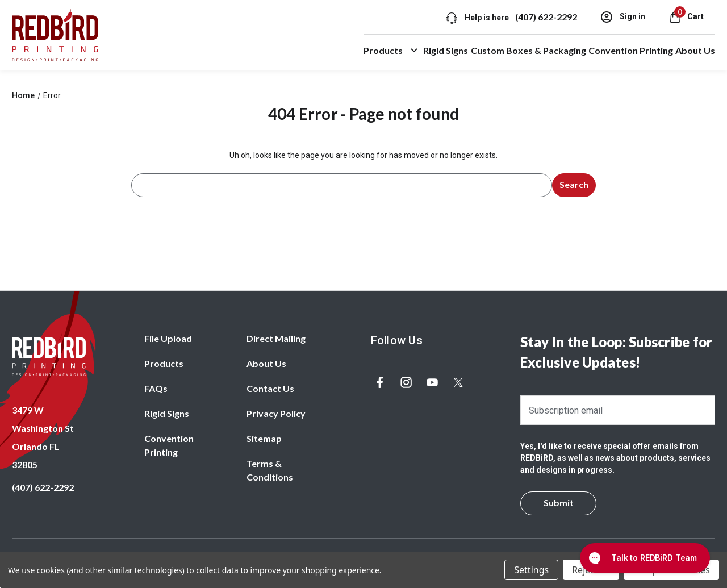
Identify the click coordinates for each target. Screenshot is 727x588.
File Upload (168, 338)
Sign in (622, 17)
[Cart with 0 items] (686, 16)
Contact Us (270, 388)
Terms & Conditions (270, 470)
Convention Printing (631, 50)
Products (392, 51)
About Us (695, 50)
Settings (531, 570)
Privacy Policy (276, 413)
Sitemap (264, 438)
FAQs (156, 388)
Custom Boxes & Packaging (528, 50)
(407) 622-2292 (546, 17)
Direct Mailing (276, 338)
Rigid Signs (446, 50)
